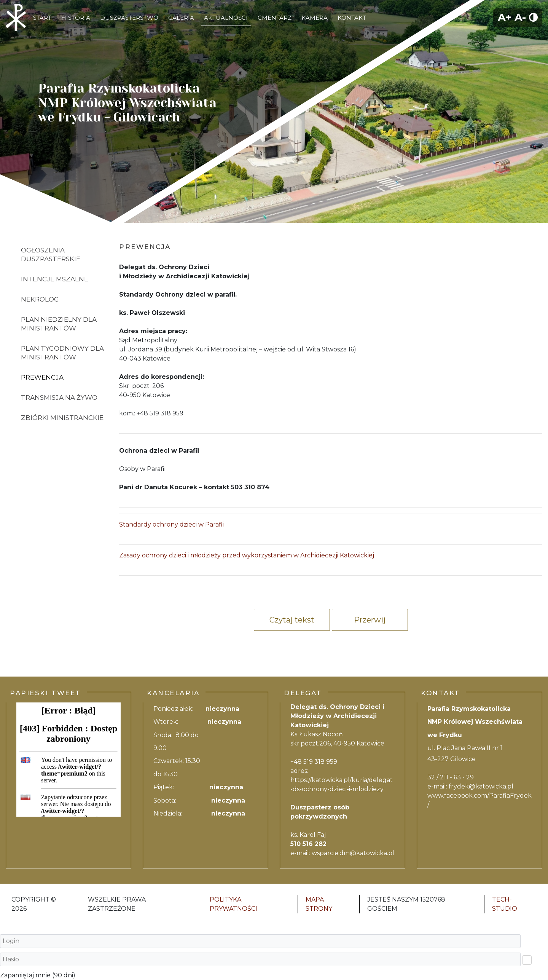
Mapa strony (319, 904)
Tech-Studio (505, 904)
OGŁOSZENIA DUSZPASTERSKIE (51, 255)
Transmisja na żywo (59, 397)
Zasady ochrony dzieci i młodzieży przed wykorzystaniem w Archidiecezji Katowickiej (247, 555)
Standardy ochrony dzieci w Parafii (171, 524)
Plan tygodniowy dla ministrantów (62, 353)
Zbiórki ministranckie (62, 418)
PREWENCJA (42, 377)
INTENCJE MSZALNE (55, 279)
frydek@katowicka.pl (481, 786)
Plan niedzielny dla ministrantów (59, 324)
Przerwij (370, 620)
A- (520, 17)
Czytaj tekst (292, 620)
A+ (505, 17)
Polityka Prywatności (233, 904)
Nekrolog (40, 299)
